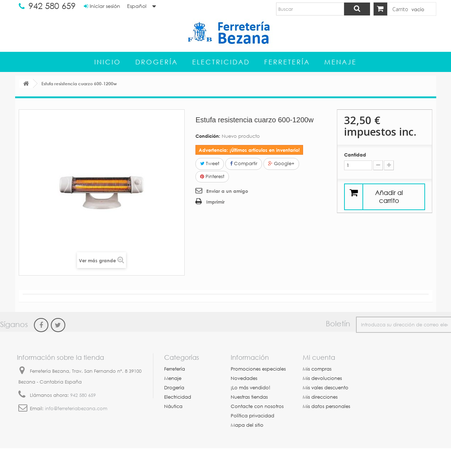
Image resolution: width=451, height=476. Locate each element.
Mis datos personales (326, 406)
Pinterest (212, 176)
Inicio (108, 62)
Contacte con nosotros (257, 406)
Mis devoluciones (322, 378)
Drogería (157, 62)
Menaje (340, 62)
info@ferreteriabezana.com (76, 409)
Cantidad (355, 155)
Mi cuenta (319, 357)
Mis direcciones (320, 397)
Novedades (244, 378)
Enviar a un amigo (227, 191)
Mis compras (317, 369)
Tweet (210, 164)
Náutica (173, 406)
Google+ (281, 164)
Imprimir (215, 202)
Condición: (208, 136)
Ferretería (287, 62)
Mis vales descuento (326, 388)
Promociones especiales (258, 369)
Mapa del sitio (247, 425)
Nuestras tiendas (249, 397)
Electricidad (221, 62)
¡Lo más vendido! (251, 388)
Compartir (244, 164)
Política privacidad (252, 416)
